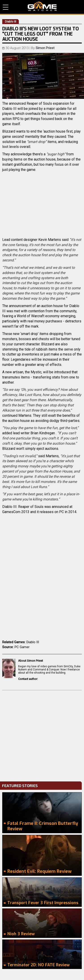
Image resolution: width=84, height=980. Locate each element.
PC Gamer (22, 647)
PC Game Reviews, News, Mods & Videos (42, 6)
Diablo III (33, 642)
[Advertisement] (42, 735)
